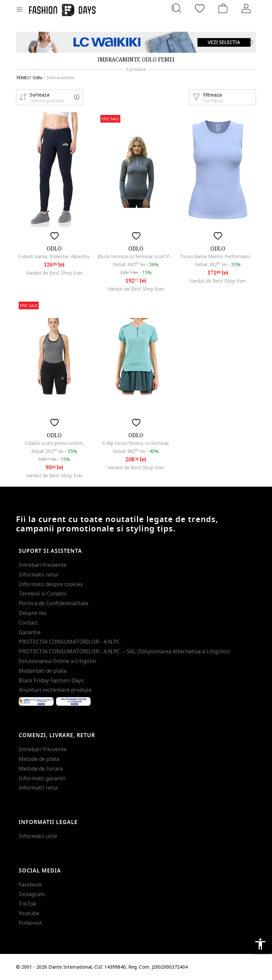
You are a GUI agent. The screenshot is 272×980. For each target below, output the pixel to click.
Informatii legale (48, 822)
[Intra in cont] (246, 8)
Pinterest (30, 923)
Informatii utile (38, 836)
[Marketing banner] (136, 42)
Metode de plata (39, 759)
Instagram (32, 894)
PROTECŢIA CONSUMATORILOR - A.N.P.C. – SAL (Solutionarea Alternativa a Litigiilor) (124, 651)
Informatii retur (39, 575)
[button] (49, 97)
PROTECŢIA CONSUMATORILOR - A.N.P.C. (70, 642)
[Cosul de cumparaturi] (223, 8)
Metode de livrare (41, 769)
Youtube (29, 913)
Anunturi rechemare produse (55, 690)
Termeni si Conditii (43, 594)
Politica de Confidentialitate (53, 603)
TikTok (27, 904)
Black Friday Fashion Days (51, 680)
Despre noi (32, 613)
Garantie (30, 632)
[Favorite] (200, 8)
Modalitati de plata (42, 671)
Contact (28, 623)
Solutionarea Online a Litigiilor (58, 661)
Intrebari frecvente (43, 565)
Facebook (30, 884)
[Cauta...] (176, 8)
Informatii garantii (42, 778)
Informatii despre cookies (51, 584)
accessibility (260, 944)
